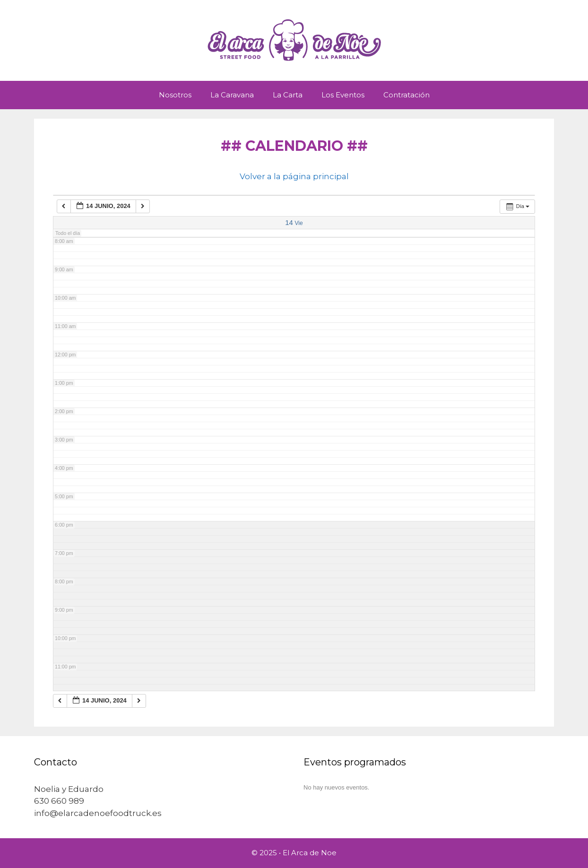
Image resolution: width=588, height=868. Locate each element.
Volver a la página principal (294, 176)
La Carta (288, 95)
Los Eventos (343, 95)
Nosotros (175, 95)
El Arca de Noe (310, 853)
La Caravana (232, 95)
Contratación (406, 95)
